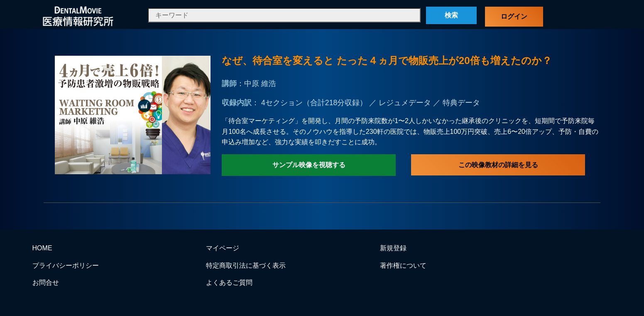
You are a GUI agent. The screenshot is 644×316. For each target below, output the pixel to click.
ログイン (514, 16)
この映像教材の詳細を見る (498, 165)
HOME (42, 248)
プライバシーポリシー (66, 265)
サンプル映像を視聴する (309, 165)
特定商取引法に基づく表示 (246, 265)
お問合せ (46, 283)
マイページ (223, 248)
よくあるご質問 (229, 283)
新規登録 (393, 248)
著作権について (403, 265)
